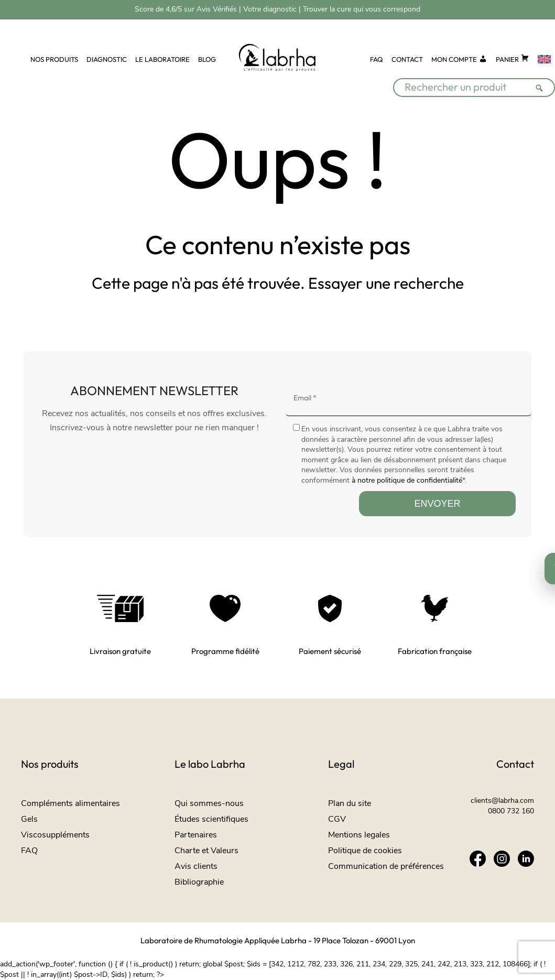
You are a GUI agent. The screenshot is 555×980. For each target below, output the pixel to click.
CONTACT (407, 59)
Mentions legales (359, 835)
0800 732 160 (511, 811)
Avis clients (196, 866)
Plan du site (350, 803)
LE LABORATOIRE (162, 59)
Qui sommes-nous (209, 803)
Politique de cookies (365, 851)
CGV (337, 819)
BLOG (207, 59)
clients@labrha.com (502, 801)
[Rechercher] (542, 81)
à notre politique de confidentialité (407, 480)
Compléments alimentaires (70, 803)
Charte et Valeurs (206, 851)
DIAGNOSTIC (107, 59)
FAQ (377, 59)
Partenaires (196, 835)
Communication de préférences (386, 866)
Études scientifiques (211, 819)
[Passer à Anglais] (544, 59)
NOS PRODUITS (54, 59)
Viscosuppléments (55, 835)
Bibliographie (199, 882)
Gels (29, 819)
